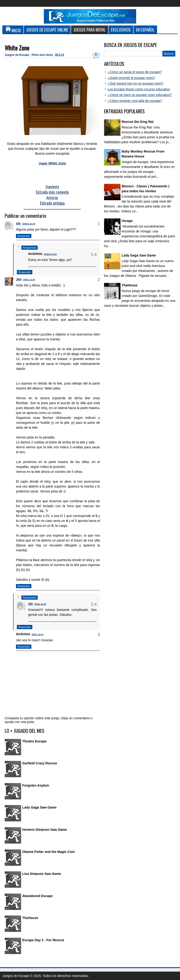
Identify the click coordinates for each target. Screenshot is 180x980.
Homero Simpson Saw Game (45, 830)
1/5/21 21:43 (29, 280)
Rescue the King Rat (138, 122)
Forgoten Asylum (36, 785)
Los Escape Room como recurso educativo (139, 89)
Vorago (127, 221)
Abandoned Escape (37, 896)
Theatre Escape (34, 741)
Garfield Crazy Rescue (40, 763)
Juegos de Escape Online (47, 30)
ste (18, 223)
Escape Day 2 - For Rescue (43, 940)
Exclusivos (121, 30)
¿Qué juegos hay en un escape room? (135, 83)
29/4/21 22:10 (50, 254)
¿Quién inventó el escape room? (131, 78)
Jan (19, 279)
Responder (24, 236)
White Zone (17, 48)
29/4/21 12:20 (29, 224)
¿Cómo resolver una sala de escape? (135, 101)
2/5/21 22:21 (38, 634)
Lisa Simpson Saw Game (42, 874)
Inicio (13, 29)
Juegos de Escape (17, 55)
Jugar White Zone (52, 163)
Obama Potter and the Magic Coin (49, 852)
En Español (145, 30)
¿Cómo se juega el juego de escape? (135, 72)
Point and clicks (43, 55)
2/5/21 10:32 (40, 604)
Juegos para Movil (90, 30)
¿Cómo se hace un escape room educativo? (140, 95)
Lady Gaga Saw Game (39, 807)
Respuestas (30, 248)
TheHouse (30, 918)
